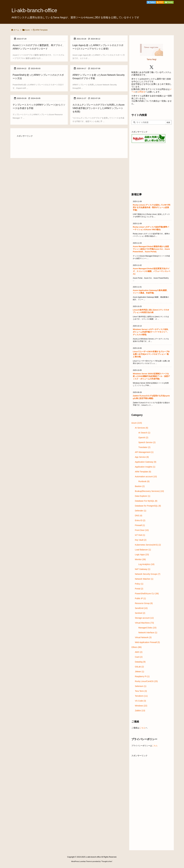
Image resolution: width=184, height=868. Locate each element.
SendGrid (141, 608)
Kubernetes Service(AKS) (148, 545)
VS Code (140, 701)
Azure (27, 30)
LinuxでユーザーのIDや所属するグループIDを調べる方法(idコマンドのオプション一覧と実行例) (151, 354)
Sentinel (140, 613)
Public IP (140, 598)
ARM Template (143, 472)
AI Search (144, 433)
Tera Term (141, 691)
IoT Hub (140, 535)
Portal (139, 589)
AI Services (141, 428)
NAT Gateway (143, 569)
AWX (139, 652)
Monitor (140, 559)
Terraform (141, 696)
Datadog (140, 662)
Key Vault (141, 540)
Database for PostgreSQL (148, 506)
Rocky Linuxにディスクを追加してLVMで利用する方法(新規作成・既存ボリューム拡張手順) (152, 207)
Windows (141, 706)
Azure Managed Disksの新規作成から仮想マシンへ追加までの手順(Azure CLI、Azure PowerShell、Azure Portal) (151, 249)
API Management (144, 452)
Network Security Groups (148, 574)
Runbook (144, 481)
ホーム (16, 30)
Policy (139, 584)
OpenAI (143, 438)
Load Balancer (143, 550)
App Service (142, 457)
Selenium (141, 686)
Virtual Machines (144, 623)
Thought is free (107, 861)
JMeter (139, 672)
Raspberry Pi (142, 676)
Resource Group (144, 603)
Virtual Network (143, 637)
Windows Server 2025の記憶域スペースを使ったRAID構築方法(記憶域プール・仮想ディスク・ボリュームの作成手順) (151, 376)
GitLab (139, 667)
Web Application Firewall (147, 642)
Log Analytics (146, 564)
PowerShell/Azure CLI (147, 594)
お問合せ (141, 92)
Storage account (144, 618)
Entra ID (140, 520)
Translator (144, 447)
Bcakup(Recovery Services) (149, 491)
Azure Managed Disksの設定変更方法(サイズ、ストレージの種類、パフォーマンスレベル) (152, 271)
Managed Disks (147, 628)
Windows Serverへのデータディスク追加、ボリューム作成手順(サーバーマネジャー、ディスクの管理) (151, 332)
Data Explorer (143, 496)
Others (136, 647)
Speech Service (147, 442)
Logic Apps (142, 555)
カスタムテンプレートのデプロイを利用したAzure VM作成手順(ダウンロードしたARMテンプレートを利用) (98, 108)
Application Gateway (146, 462)
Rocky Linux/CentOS (146, 681)
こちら (142, 728)
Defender (141, 511)
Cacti (139, 657)
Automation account (146, 477)
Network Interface (148, 633)
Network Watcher (144, 579)
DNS (139, 516)
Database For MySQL (146, 501)
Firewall (140, 525)
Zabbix (140, 711)
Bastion (140, 486)
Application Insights (145, 467)
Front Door (142, 530)
